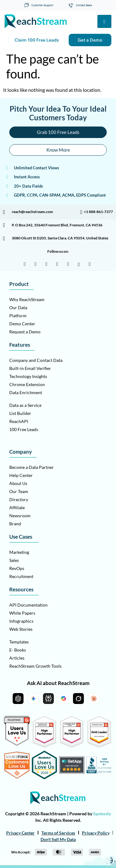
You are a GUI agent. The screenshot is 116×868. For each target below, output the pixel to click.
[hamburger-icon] (104, 21)
